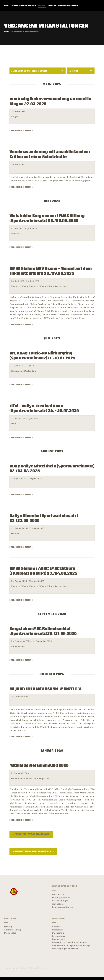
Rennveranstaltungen (62, 907)
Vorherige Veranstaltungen (32, 834)
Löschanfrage (59, 936)
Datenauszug (58, 939)
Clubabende (58, 904)
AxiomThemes (11, 968)
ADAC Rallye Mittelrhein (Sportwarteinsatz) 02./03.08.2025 (52, 469)
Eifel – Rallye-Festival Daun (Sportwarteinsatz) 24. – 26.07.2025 (44, 409)
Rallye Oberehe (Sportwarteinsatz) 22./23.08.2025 (44, 518)
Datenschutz (58, 933)
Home (6, 32)
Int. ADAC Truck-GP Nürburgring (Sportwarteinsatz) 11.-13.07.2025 (42, 356)
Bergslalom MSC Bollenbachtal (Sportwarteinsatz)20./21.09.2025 (43, 631)
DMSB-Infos (10, 933)
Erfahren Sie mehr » (21, 131)
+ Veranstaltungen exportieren (32, 851)
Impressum (58, 930)
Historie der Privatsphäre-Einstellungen (72, 945)
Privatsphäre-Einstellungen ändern (69, 942)
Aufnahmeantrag (12, 930)
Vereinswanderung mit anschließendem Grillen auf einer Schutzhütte (50, 154)
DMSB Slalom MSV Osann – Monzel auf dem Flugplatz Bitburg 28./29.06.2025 (51, 271)
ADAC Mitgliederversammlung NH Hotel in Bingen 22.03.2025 (50, 102)
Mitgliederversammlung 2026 (39, 766)
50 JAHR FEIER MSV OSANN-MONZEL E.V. (46, 689)
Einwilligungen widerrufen (65, 949)
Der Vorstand (58, 894)
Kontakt (56, 927)
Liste (74, 71)
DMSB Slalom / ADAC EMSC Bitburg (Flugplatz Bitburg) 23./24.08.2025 (43, 571)
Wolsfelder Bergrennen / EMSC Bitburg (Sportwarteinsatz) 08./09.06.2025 (47, 218)
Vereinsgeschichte (61, 898)
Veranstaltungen (60, 901)
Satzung (8, 927)
